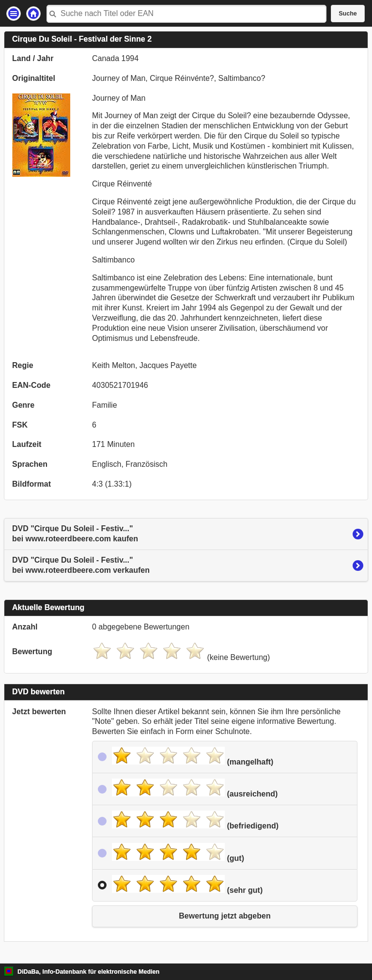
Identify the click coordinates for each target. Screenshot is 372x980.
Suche (348, 14)
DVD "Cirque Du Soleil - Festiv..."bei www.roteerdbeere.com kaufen (75, 534)
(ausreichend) (195, 788)
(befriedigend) (195, 820)
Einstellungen (14, 14)
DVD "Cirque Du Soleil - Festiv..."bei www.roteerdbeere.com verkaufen (81, 565)
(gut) (178, 853)
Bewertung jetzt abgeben (225, 916)
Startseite (33, 14)
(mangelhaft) (193, 756)
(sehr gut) (187, 885)
